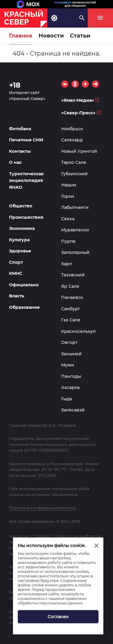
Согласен (58, 617)
